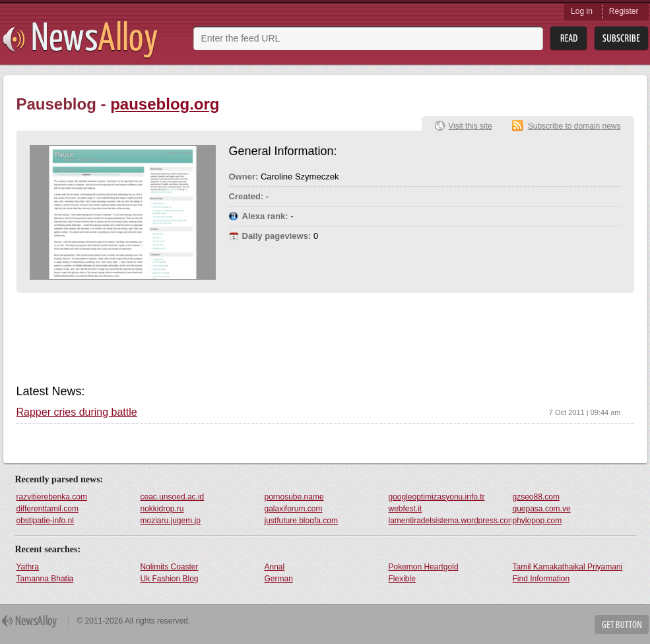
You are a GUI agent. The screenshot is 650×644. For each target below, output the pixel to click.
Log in (582, 11)
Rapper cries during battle (77, 412)
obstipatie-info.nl (45, 521)
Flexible (402, 579)
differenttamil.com (48, 509)
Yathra (28, 567)
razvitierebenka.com (52, 497)
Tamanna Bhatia (45, 579)
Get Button (622, 625)
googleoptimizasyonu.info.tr (437, 497)
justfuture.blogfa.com (301, 521)
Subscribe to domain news (574, 126)
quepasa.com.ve (542, 509)
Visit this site (470, 126)
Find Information (541, 579)
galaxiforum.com (294, 509)
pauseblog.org (165, 104)
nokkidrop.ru (162, 509)
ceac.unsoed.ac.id (173, 497)
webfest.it (406, 509)
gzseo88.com (536, 497)
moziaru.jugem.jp (171, 521)
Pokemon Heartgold (424, 567)
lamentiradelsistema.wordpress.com (450, 521)
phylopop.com (537, 521)
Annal (275, 567)
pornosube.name (294, 497)
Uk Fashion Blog (170, 579)
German (279, 579)
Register (624, 11)
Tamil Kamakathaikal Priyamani (568, 567)
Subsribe (621, 39)
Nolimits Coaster (170, 567)
